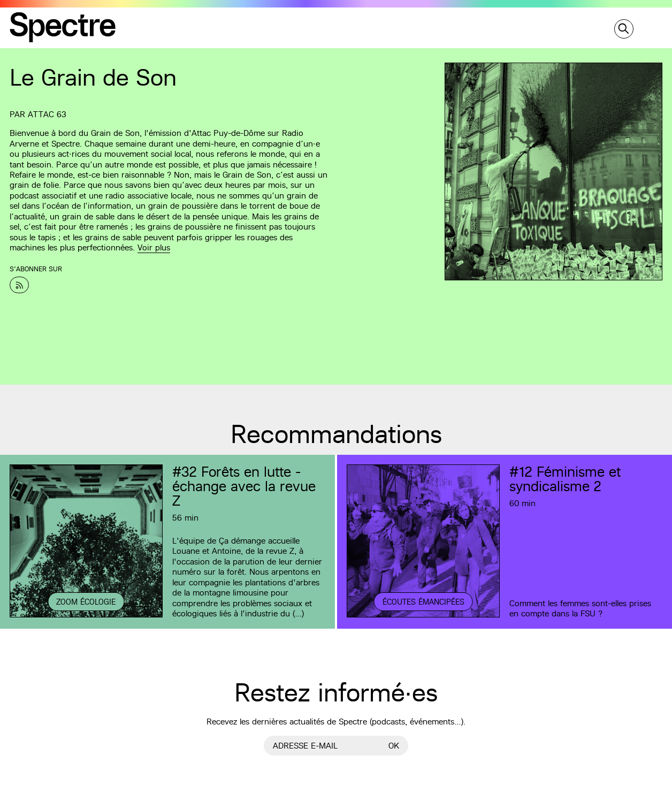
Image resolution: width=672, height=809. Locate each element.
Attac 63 (47, 114)
